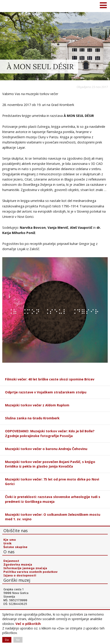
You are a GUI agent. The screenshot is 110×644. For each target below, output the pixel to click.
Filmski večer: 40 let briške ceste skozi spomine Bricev (50, 379)
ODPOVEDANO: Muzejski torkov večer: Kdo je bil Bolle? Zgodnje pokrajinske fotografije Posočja (50, 433)
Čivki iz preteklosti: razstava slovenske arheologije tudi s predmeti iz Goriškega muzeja (53, 499)
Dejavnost (11, 561)
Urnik (7, 543)
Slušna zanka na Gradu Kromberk (32, 418)
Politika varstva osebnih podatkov (30, 572)
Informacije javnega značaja (25, 568)
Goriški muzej (9, 6)
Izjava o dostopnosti (20, 576)
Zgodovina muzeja (18, 565)
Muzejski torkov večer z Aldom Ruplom (37, 405)
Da (7, 640)
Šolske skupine (15, 547)
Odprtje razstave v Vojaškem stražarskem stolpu (46, 392)
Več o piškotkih (28, 624)
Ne (18, 640)
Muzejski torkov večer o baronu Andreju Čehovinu (46, 449)
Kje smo (10, 540)
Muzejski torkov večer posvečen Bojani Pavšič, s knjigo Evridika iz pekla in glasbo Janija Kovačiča (50, 464)
